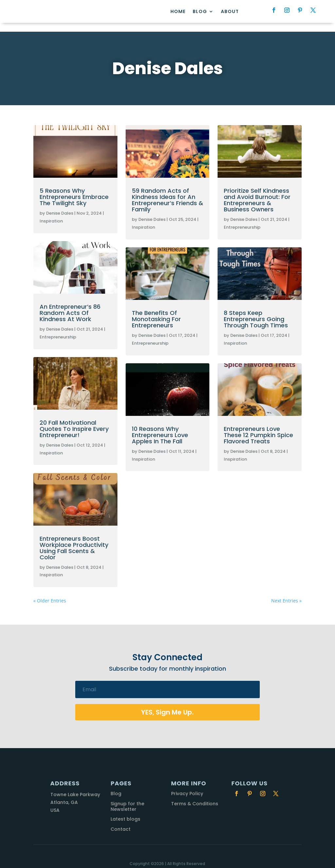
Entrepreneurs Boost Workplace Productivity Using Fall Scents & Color (74, 541)
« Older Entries (50, 593)
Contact (121, 822)
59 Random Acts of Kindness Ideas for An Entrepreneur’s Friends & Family (167, 193)
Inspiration (51, 214)
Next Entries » (286, 593)
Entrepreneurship (58, 330)
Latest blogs (125, 812)
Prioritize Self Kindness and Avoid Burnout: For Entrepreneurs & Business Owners (257, 193)
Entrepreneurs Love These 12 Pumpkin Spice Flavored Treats (258, 428)
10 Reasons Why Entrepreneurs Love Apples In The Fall (160, 428)
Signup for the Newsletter (127, 799)
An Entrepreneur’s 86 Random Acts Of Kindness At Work (70, 306)
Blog (200, 13)
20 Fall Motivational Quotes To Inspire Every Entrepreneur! (74, 422)
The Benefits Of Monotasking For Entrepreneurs (156, 312)
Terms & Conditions (195, 796)
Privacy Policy (187, 786)
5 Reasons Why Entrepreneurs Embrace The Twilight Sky (74, 190)
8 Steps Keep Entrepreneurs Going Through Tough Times (256, 312)
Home (178, 13)
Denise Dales (60, 206)
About (230, 13)
